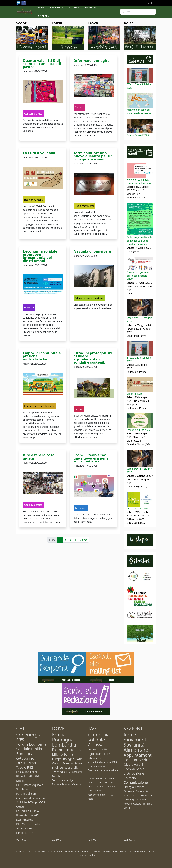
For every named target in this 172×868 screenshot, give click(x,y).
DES (114, 762)
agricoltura (95, 754)
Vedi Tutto (22, 840)
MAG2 (35, 815)
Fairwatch (23, 815)
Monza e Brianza (61, 784)
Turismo (147, 804)
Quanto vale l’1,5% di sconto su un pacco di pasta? (42, 64)
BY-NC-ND (80, 851)
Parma (69, 754)
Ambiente (143, 800)
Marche (68, 763)
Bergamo (77, 772)
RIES (20, 740)
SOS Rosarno (25, 820)
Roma (78, 763)
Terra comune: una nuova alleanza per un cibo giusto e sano (93, 156)
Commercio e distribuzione (134, 771)
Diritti (127, 808)
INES (110, 795)
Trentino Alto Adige (63, 780)
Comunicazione (136, 782)
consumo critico (99, 749)
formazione (94, 791)
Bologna (69, 759)
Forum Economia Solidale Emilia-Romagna (31, 749)
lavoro (114, 787)
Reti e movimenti (136, 737)
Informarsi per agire (92, 60)
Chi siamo (56, 7)
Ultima (84, 540)
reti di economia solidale (102, 778)
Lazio (79, 759)
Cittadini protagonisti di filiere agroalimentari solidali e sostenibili (93, 358)
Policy (152, 851)
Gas (91, 745)
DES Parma (26, 763)
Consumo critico (138, 760)
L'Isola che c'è (25, 833)
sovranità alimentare (99, 762)
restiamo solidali (97, 795)
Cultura (137, 804)
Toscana (58, 772)
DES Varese (24, 824)
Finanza (129, 791)
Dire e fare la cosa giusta (39, 457)
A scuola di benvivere (92, 251)
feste (91, 799)
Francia (56, 776)
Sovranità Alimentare (136, 747)
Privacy (82, 855)
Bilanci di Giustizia (28, 776)
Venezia (76, 784)
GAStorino (25, 758)
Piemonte (61, 750)
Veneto (57, 763)
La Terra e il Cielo (28, 811)
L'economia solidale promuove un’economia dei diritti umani (40, 256)
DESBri (21, 781)
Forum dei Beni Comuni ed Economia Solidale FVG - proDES (31, 798)
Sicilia (67, 772)
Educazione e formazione (138, 795)
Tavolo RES (25, 767)
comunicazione (96, 766)
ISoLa (36, 824)
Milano (57, 754)
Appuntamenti (138, 755)
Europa (57, 759)
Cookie (92, 855)
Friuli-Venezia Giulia (65, 768)
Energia (129, 787)
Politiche (130, 778)
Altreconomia (25, 828)
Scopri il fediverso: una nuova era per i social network (91, 458)
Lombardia (64, 745)
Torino (76, 750)
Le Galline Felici (27, 772)
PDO (99, 745)
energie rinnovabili (98, 787)
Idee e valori (133, 764)
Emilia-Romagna (63, 737)
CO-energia (29, 735)
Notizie (73, 7)
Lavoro (140, 787)
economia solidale (99, 737)
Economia (142, 791)
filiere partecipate (98, 782)
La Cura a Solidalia (39, 153)
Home (41, 7)
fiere (107, 754)
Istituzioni (95, 758)
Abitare (128, 804)
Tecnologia (130, 800)
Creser (21, 807)
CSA (111, 782)
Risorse (43, 16)
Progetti (90, 7)
